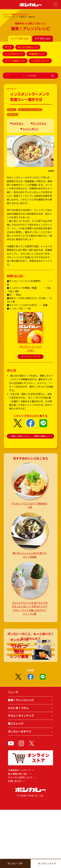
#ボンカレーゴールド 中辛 (30, 110)
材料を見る (18, 124)
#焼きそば (13, 115)
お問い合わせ (15, 839)
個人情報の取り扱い (18, 832)
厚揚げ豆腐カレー (43, 436)
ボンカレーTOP (15, 864)
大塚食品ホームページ (19, 828)
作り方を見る (39, 124)
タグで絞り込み (43, 39)
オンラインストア (30, 357)
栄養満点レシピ (37, 54)
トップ (6, 14)
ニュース (13, 750)
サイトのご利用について (20, 836)
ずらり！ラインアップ (21, 774)
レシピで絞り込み (20, 39)
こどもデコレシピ (40, 61)
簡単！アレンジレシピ (20, 14)
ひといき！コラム (18, 766)
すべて (8, 47)
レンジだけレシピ (14, 54)
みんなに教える (30, 129)
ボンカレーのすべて (20, 790)
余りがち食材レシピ (28, 47)
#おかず (12, 110)
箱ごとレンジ (16, 782)
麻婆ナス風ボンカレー (20, 436)
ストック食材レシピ (15, 61)
